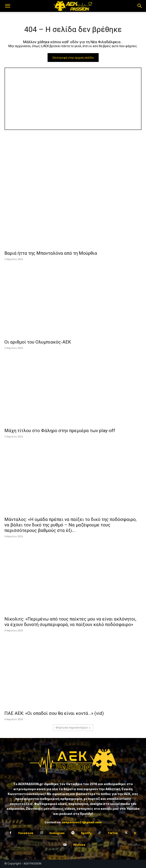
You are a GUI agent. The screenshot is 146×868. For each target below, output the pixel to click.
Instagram (57, 833)
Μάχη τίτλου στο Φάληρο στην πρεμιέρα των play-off (60, 431)
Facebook (26, 833)
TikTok (113, 833)
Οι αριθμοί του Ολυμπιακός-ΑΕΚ (38, 342)
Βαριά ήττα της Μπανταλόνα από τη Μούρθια (51, 253)
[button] (7, 6)
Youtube (79, 845)
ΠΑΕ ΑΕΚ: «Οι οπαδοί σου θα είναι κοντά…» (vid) (54, 713)
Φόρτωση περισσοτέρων (73, 728)
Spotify (86, 833)
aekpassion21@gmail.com (82, 822)
